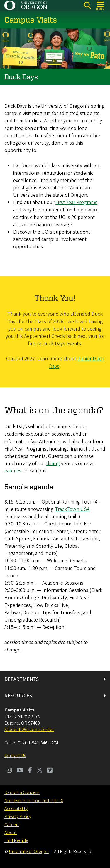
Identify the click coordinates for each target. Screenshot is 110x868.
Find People (16, 840)
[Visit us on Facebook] (30, 771)
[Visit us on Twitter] (40, 771)
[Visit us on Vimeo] (50, 771)
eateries (13, 471)
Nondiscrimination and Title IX (34, 801)
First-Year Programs (76, 203)
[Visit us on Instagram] (9, 771)
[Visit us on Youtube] (20, 771)
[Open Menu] (100, 5)
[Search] (87, 5)
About (11, 833)
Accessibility (16, 809)
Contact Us (15, 756)
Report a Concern (22, 792)
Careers (12, 825)
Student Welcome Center (29, 730)
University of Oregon (29, 852)
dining (53, 464)
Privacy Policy (18, 816)
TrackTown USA (72, 510)
